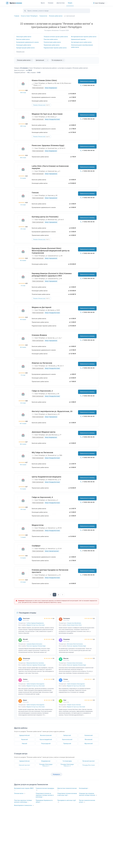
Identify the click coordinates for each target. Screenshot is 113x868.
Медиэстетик (38, 525)
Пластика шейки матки (51, 39)
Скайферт (36, 546)
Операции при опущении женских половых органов (88, 794)
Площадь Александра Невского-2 (67, 765)
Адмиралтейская (24, 761)
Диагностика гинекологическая (67, 789)
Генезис (35, 193)
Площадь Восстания (89, 765)
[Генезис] (23, 196)
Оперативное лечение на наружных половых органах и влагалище (45, 795)
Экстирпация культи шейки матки (81, 42)
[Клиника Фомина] (23, 338)
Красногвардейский (46, 739)
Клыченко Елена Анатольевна (75, 663)
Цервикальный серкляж (78, 39)
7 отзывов (23, 537)
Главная (17, 16)
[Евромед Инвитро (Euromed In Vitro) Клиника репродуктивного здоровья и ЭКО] (23, 277)
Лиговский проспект (89, 761)
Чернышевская (24, 769)
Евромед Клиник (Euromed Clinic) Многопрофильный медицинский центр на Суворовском (51, 251)
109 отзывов (23, 465)
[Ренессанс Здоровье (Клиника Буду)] (23, 149)
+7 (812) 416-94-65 (87, 85)
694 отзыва (23, 158)
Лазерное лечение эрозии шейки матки (56, 37)
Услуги (70, 3)
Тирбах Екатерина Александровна (35, 684)
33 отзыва (23, 205)
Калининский (89, 735)
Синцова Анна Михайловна (74, 623)
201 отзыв (23, 229)
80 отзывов (23, 260)
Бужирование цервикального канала (27, 42)
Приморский (67, 743)
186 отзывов (23, 444)
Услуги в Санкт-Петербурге (29, 16)
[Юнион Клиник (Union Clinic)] (23, 84)
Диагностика (61, 3)
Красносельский (67, 739)
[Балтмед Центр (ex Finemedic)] (23, 220)
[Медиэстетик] (23, 528)
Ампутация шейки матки (24, 37)
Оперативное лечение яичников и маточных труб (67, 794)
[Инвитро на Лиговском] (23, 366)
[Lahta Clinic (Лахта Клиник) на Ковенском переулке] (23, 169)
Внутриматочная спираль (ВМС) (24, 789)
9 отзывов (23, 558)
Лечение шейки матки (56, 16)
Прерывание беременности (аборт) (44, 801)
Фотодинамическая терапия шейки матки (84, 37)
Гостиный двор (67, 761)
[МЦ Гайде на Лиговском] (23, 456)
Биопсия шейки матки (23, 39)
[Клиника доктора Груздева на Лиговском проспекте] (23, 573)
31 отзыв (23, 286)
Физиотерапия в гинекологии (24, 805)
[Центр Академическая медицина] (23, 480)
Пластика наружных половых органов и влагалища (23, 801)
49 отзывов (23, 319)
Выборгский (67, 735)
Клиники (51, 3)
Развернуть (57, 774)
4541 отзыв (23, 93)
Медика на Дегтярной (42, 307)
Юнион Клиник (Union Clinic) (44, 80)
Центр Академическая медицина (46, 477)
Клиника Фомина (39, 335)
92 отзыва (23, 403)
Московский (89, 739)
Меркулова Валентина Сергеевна (35, 663)
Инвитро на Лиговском (42, 363)
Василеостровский (46, 735)
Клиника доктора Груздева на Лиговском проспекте (50, 571)
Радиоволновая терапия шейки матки (55, 48)
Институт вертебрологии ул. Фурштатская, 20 (52, 411)
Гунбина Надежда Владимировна (35, 623)
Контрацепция (84, 788)
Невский (24, 743)
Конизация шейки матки (24, 45)
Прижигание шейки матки (52, 45)
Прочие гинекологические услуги (87, 801)
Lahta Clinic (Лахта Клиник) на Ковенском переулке (50, 167)
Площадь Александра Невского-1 (46, 765)
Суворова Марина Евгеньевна (34, 644)
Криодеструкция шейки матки (25, 48)
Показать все (20, 52)
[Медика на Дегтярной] (23, 311)
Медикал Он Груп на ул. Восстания (47, 114)
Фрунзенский (89, 743)
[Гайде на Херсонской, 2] (23, 394)
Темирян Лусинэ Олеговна (74, 705)
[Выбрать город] (100, 3)
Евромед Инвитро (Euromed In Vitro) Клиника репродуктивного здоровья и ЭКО (52, 275)
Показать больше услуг (41, 105)
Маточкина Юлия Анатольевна (75, 644)
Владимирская (46, 761)
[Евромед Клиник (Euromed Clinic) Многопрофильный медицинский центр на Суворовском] (23, 252)
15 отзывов (23, 178)
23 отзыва (23, 582)
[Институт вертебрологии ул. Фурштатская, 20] (23, 415)
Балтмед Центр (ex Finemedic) (45, 217)
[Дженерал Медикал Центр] (23, 435)
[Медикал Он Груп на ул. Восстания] (23, 117)
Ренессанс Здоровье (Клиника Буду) (48, 145)
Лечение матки (20, 793)
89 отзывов (23, 347)
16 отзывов (23, 489)
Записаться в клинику (87, 81)
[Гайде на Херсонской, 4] (23, 501)
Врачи (43, 3)
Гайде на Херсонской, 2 (42, 391)
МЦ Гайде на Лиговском (42, 452)
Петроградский (46, 743)
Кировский (24, 739)
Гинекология (43, 16)
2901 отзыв (23, 126)
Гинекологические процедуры (45, 789)
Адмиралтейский (24, 735)
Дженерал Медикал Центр (44, 432)
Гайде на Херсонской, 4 (42, 497)
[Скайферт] (23, 549)
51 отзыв (23, 375)
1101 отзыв (23, 509)
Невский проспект (24, 765)
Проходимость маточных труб (67, 801)
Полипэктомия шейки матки (52, 42)
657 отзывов (23, 424)
